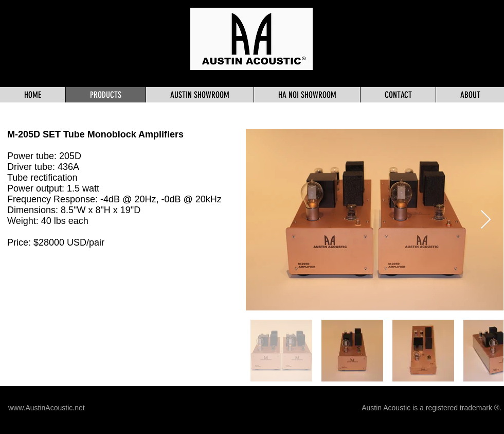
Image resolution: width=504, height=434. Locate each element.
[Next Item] (486, 220)
